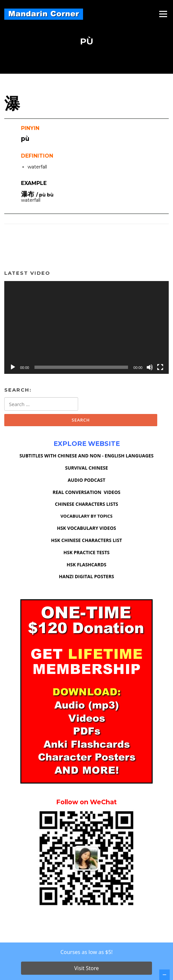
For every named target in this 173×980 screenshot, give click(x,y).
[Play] (13, 367)
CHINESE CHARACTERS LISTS (86, 504)
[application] (86, 327)
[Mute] (150, 367)
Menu (163, 14)
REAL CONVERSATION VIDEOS (86, 492)
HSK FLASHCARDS (86, 565)
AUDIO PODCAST (86, 480)
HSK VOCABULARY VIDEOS (86, 528)
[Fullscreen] (160, 367)
